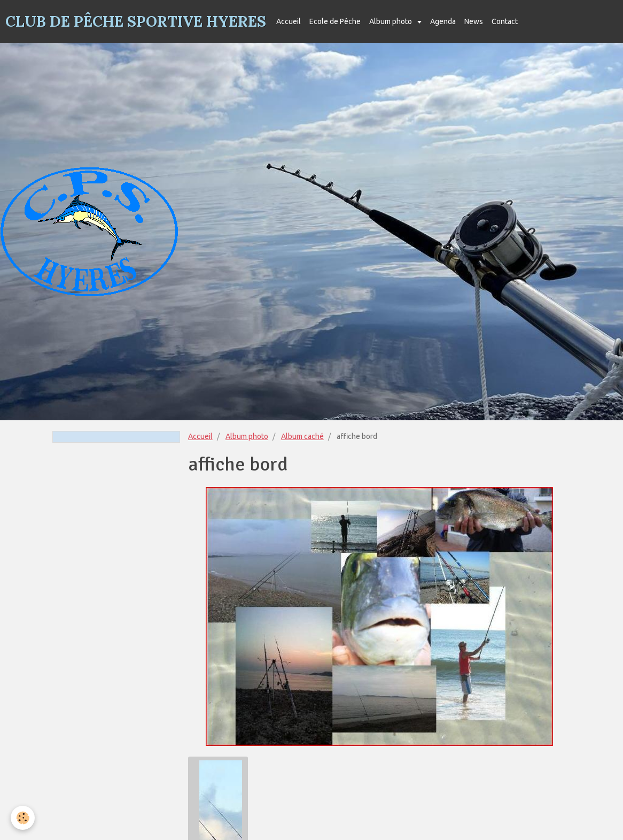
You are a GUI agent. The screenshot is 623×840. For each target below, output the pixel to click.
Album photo (391, 21)
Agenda (443, 21)
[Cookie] (23, 818)
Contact (505, 21)
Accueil (289, 21)
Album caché (302, 436)
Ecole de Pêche (335, 21)
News (474, 21)
